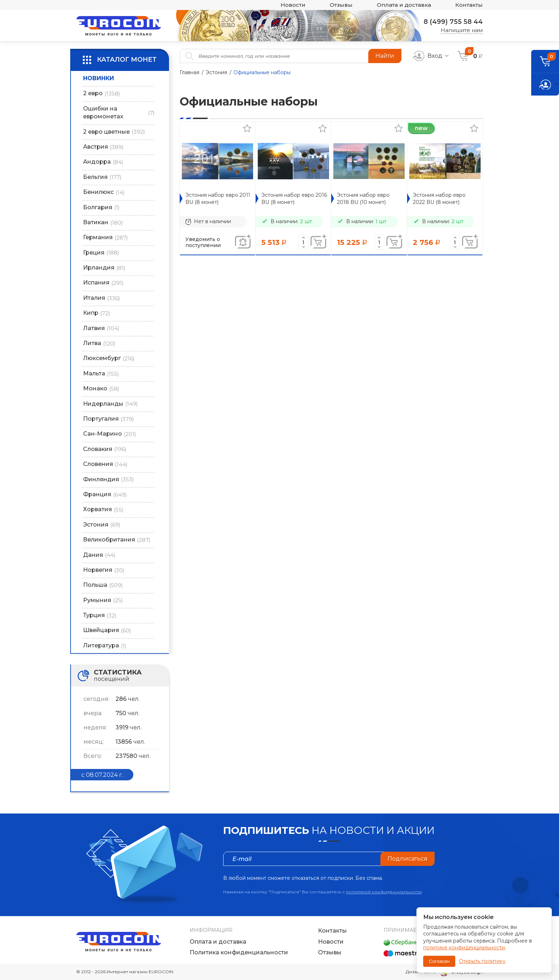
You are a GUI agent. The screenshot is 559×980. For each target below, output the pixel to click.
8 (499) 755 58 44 (453, 22)
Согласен (439, 961)
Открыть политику (482, 961)
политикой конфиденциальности (384, 892)
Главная (189, 72)
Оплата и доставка (404, 5)
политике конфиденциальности (464, 948)
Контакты (469, 5)
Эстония (216, 72)
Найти (385, 56)
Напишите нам (462, 30)
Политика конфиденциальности (239, 952)
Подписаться (407, 859)
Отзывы (341, 5)
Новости (293, 5)
